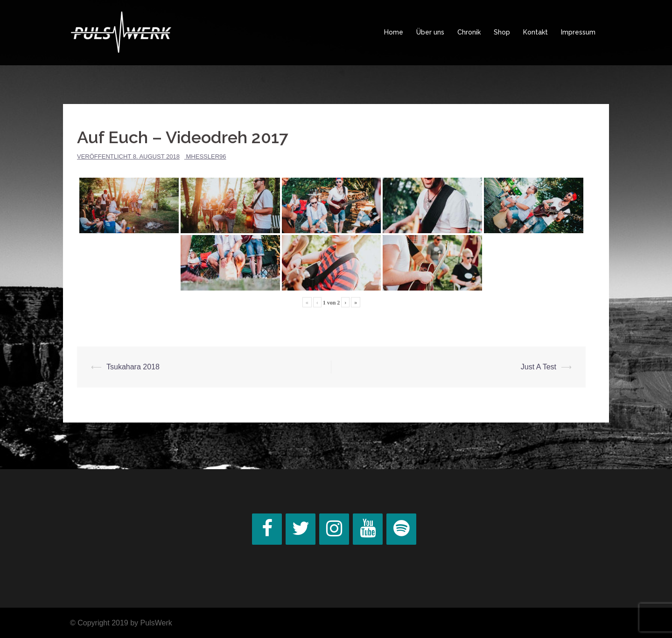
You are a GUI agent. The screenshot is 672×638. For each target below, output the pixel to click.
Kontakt (535, 32)
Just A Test (539, 367)
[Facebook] (267, 529)
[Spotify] (401, 529)
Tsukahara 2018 (133, 367)
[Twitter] (301, 529)
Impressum (578, 32)
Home (394, 32)
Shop (502, 32)
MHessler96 (206, 156)
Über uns (430, 32)
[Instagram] (334, 529)
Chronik (469, 32)
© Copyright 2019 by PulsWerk (121, 623)
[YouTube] (368, 529)
